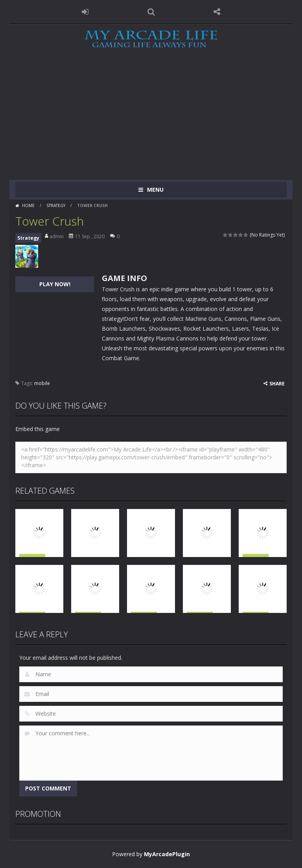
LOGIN (85, 12)
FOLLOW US (217, 12)
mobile (42, 383)
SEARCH (151, 12)
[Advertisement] (151, 121)
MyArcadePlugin (167, 854)
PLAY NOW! (55, 284)
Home (28, 205)
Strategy (56, 205)
